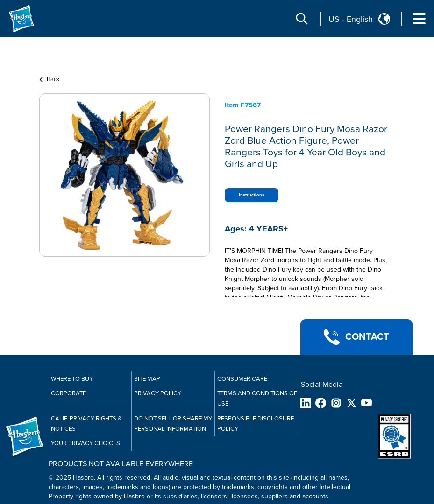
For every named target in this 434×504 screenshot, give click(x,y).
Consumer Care (242, 379)
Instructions (252, 195)
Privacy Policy (158, 393)
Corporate (68, 393)
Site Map (147, 379)
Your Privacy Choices (85, 443)
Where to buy (72, 379)
